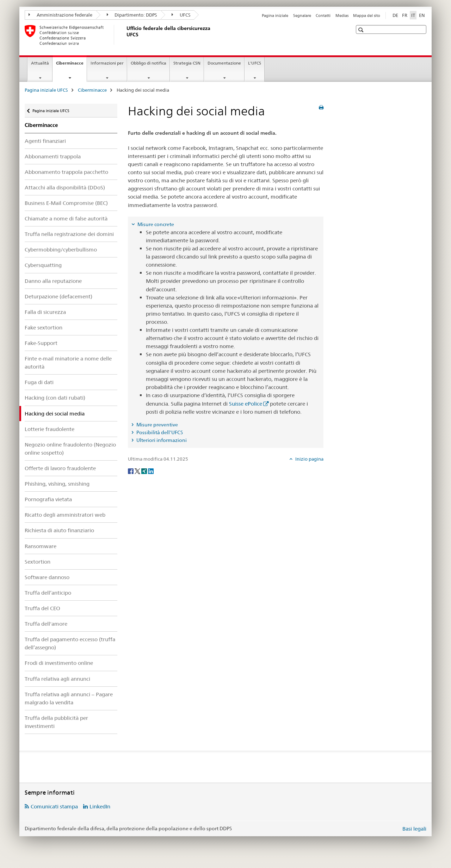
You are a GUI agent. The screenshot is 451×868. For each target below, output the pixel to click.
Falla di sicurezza (45, 312)
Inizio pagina (309, 459)
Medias (342, 16)
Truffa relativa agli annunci (57, 679)
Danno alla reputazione (53, 281)
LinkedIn (100, 806)
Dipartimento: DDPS (132, 15)
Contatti (323, 16)
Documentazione (224, 63)
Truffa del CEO (42, 608)
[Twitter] (138, 471)
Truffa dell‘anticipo (48, 593)
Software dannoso (47, 577)
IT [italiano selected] (413, 15)
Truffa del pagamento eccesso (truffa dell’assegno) (70, 643)
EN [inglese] (422, 15)
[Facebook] (131, 471)
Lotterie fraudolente (50, 429)
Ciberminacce (71, 65)
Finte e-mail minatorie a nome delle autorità (68, 363)
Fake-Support (41, 343)
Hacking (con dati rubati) (55, 398)
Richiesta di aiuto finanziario (59, 530)
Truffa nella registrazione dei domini (69, 234)
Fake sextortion (44, 327)
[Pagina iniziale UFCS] (125, 35)
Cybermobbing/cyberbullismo (61, 250)
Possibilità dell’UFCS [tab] (159, 432)
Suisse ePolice (246, 404)
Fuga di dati (39, 382)
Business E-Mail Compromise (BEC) (66, 203)
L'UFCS (255, 63)
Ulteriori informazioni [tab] (161, 440)
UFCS (181, 15)
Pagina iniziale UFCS (46, 90)
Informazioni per (107, 63)
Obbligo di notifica (149, 63)
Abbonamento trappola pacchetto (66, 172)
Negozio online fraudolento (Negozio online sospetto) (70, 449)
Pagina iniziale (275, 16)
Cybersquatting (43, 265)
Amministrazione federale (60, 15)
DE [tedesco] (395, 15)
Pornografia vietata (48, 499)
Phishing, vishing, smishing (57, 484)
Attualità (40, 63)
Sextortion (38, 562)
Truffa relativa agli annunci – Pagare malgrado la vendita (69, 698)
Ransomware (41, 546)
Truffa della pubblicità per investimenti (56, 722)
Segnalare (302, 16)
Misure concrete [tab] (155, 224)
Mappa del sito (367, 16)
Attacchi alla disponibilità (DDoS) (65, 187)
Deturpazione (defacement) (58, 296)
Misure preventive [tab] (157, 425)
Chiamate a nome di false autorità (66, 218)
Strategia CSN (187, 63)
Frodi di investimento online (59, 663)
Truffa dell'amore (46, 624)
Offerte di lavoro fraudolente (60, 468)
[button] (362, 30)
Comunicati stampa (54, 806)
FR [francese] (405, 15)
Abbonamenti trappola (53, 156)
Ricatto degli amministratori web (65, 515)
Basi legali (414, 829)
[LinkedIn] (151, 471)
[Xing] (145, 471)
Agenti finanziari (45, 141)
